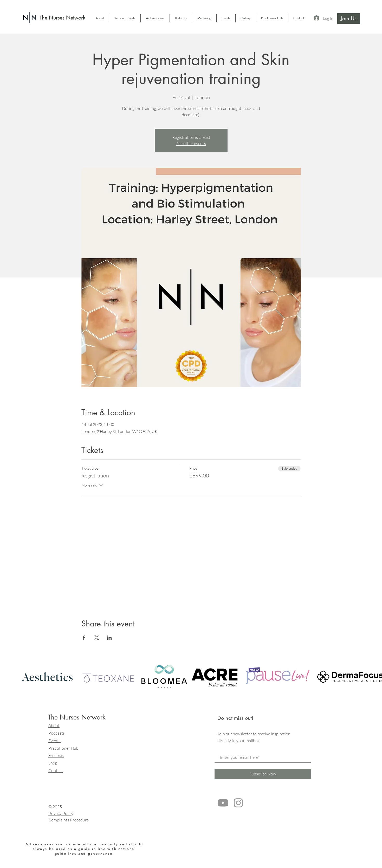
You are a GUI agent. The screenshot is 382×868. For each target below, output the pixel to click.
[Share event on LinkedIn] (109, 638)
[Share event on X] (97, 638)
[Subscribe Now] (263, 774)
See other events (191, 144)
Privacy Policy (61, 813)
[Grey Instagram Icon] (238, 803)
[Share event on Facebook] (84, 638)
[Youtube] (223, 803)
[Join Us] (349, 18)
